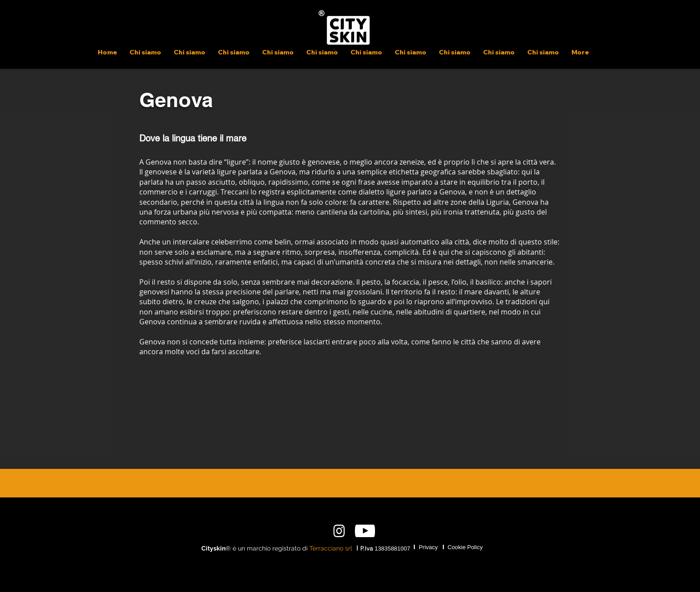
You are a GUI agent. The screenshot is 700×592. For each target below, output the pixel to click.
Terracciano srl (331, 548)
